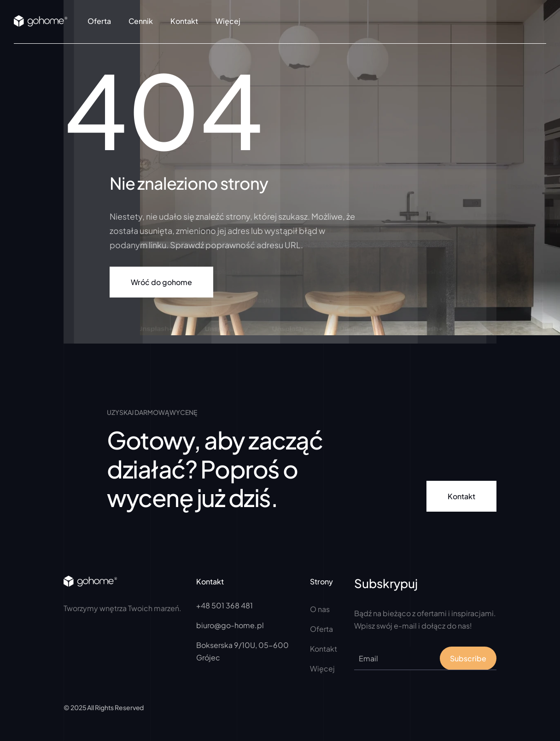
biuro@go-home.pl (230, 625)
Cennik (141, 21)
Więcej (322, 668)
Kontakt (184, 21)
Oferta (99, 21)
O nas (320, 609)
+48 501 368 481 (225, 605)
